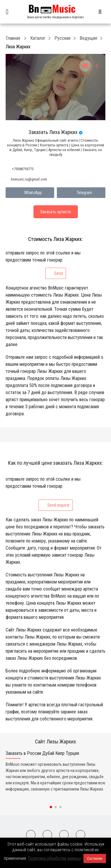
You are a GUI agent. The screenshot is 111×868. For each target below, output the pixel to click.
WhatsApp (30, 193)
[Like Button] (85, 66)
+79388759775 (23, 169)
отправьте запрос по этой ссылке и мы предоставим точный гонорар (43, 264)
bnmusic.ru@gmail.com (29, 179)
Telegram (81, 193)
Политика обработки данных (55, 858)
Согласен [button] (95, 858)
